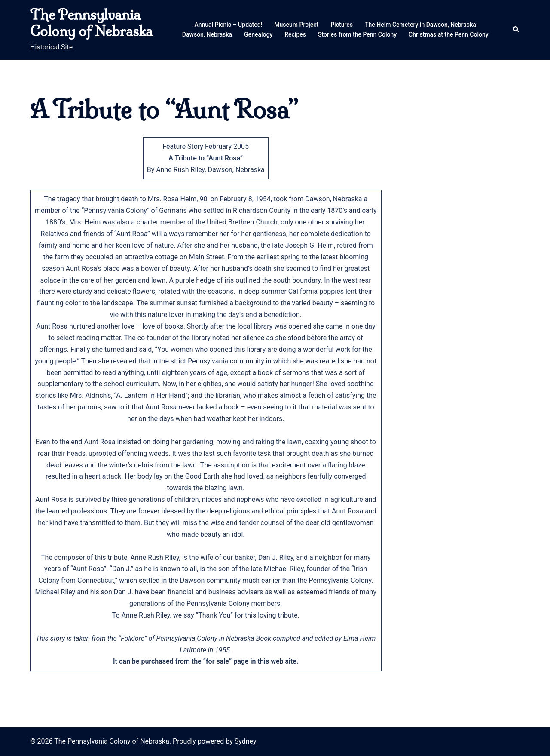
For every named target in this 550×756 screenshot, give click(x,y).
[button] (516, 30)
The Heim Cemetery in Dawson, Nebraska (420, 25)
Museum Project (296, 25)
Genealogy (258, 34)
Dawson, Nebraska (207, 34)
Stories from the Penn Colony (357, 34)
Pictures (342, 25)
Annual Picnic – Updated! (229, 25)
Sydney (246, 741)
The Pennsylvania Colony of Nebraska (91, 23)
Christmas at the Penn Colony (449, 34)
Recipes (295, 34)
